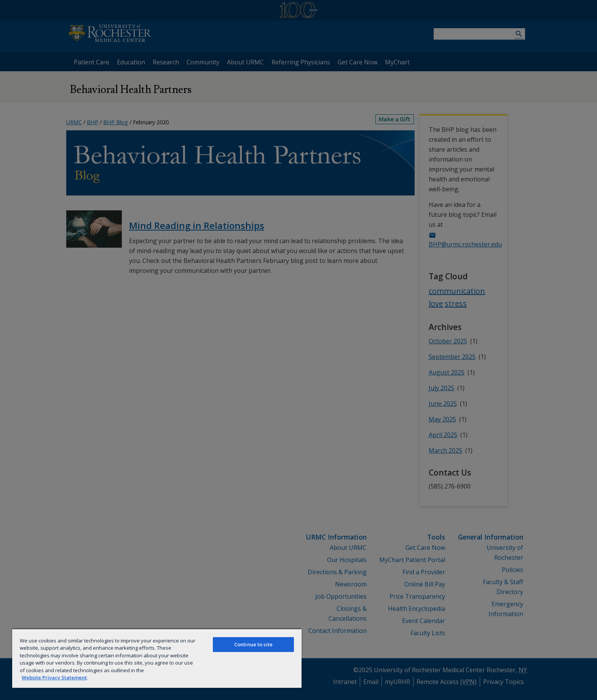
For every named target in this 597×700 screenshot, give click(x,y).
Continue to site (253, 644)
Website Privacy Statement (54, 678)
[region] (157, 658)
